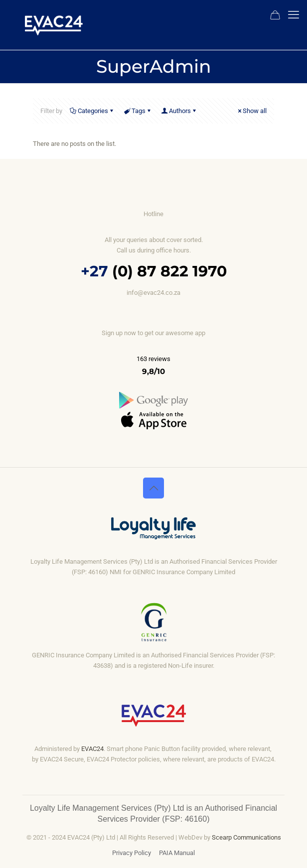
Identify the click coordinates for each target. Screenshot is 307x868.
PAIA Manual (177, 853)
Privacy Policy (132, 853)
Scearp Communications (246, 837)
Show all (251, 111)
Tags (138, 111)
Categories (92, 111)
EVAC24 (92, 749)
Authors (179, 111)
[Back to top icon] (153, 488)
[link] (153, 400)
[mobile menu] (294, 15)
